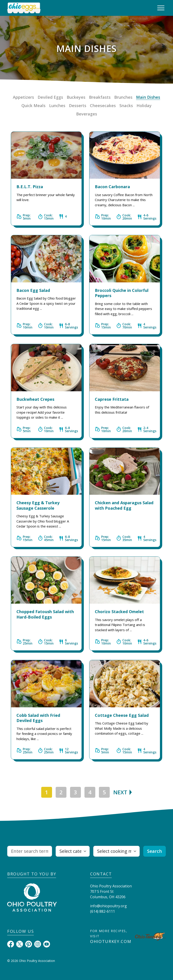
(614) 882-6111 (102, 911)
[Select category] (73, 851)
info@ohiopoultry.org (108, 906)
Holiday (144, 106)
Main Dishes (148, 97)
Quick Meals (33, 106)
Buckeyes (76, 97)
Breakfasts (100, 97)
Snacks (126, 106)
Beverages (87, 114)
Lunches (57, 106)
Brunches (123, 97)
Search (155, 851)
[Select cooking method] (116, 851)
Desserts (78, 106)
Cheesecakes (103, 106)
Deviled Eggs (50, 97)
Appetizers (23, 97)
